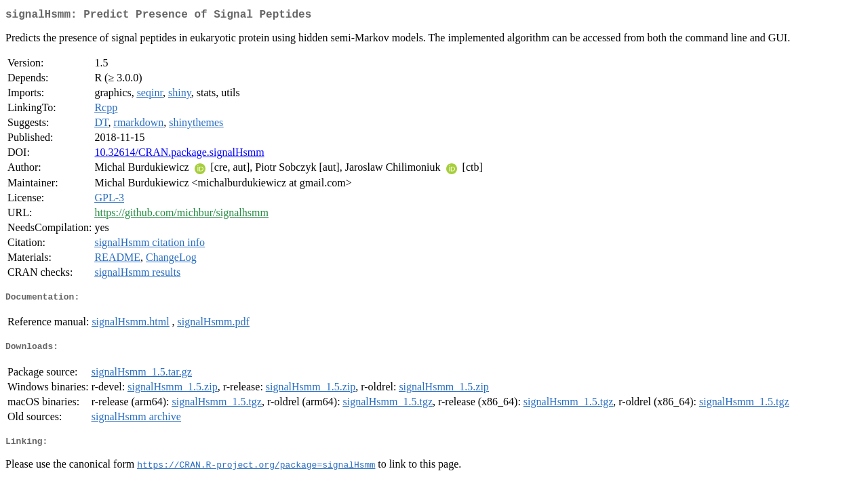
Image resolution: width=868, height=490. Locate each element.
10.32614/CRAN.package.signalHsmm (179, 155)
